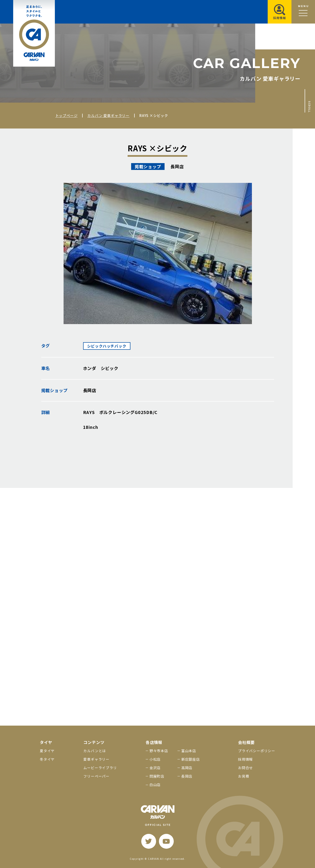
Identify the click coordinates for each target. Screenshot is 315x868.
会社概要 (246, 742)
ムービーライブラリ (100, 768)
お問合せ (245, 768)
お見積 (244, 776)
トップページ (67, 115)
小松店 (155, 759)
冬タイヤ (47, 759)
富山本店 (189, 751)
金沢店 (155, 768)
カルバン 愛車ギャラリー (108, 115)
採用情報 (245, 759)
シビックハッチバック (107, 346)
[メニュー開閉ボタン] (303, 12)
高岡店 (187, 768)
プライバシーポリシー (257, 751)
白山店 (155, 785)
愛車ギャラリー (96, 759)
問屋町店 (157, 776)
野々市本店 (159, 751)
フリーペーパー (96, 776)
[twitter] (149, 841)
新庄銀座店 (191, 759)
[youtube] (166, 841)
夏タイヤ (47, 751)
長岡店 (187, 776)
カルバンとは (95, 751)
